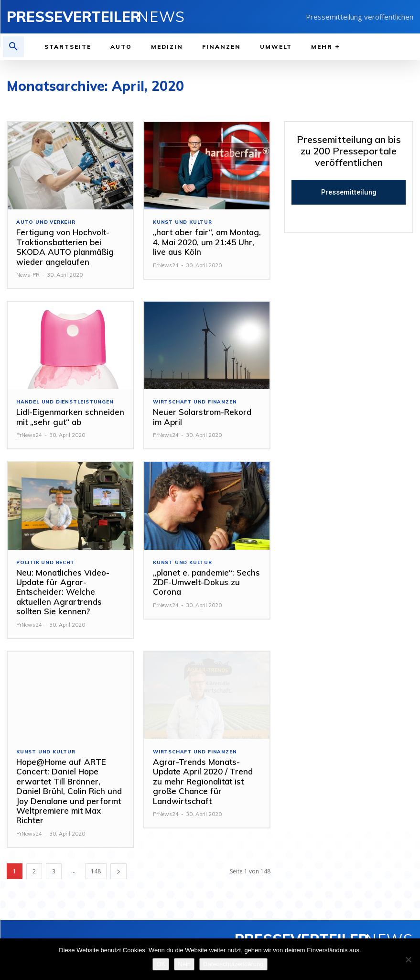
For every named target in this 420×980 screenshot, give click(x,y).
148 (96, 871)
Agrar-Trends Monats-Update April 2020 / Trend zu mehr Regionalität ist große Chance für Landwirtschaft (203, 781)
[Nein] (408, 959)
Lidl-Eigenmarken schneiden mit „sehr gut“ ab (70, 417)
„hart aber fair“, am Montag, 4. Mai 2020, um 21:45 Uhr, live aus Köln (207, 242)
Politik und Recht (46, 563)
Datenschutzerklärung (233, 964)
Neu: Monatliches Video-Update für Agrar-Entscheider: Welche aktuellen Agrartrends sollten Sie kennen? (63, 592)
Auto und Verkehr (46, 222)
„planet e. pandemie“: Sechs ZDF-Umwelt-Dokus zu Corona (206, 582)
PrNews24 (166, 265)
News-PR (28, 275)
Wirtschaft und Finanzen (195, 402)
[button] (13, 47)
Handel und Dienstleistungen (65, 402)
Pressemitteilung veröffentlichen (360, 17)
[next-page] (118, 871)
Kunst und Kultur (183, 222)
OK (161, 964)
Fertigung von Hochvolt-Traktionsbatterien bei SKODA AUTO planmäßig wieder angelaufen (65, 247)
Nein (184, 964)
